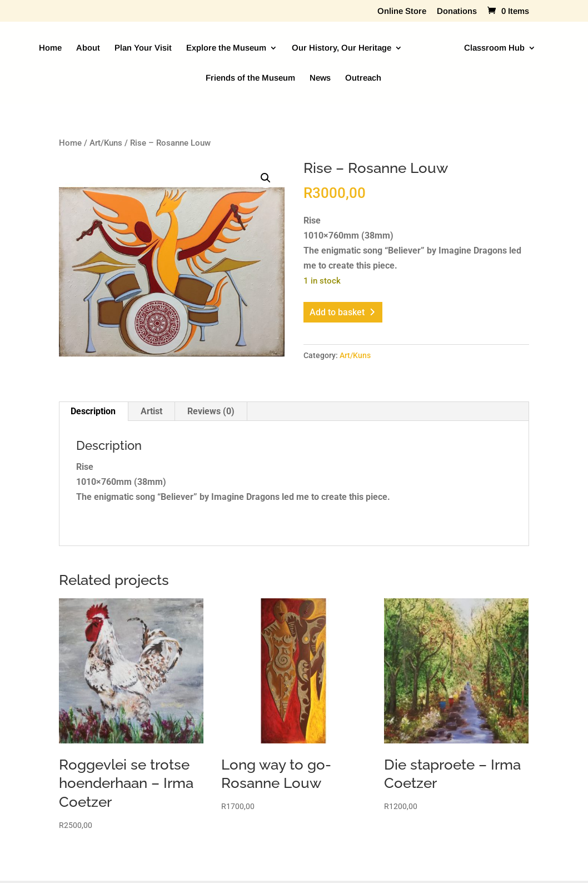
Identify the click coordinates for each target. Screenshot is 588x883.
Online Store (402, 11)
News (320, 78)
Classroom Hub (494, 48)
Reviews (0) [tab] (211, 411)
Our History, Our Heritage (342, 48)
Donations (457, 11)
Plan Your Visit (143, 48)
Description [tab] (93, 411)
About (88, 48)
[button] (266, 178)
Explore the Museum (226, 48)
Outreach (363, 78)
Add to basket (337, 312)
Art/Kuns (106, 143)
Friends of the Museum (250, 78)
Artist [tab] (151, 411)
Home (50, 48)
